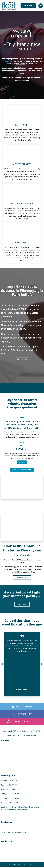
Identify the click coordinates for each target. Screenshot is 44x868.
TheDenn (35, 865)
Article (22, 693)
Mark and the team (11, 432)
